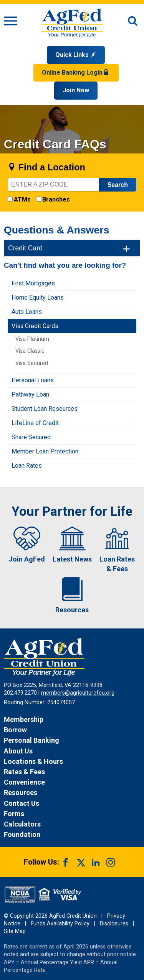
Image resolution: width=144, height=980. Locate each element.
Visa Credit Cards (35, 326)
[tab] (72, 248)
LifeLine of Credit (35, 423)
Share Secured (31, 437)
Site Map (15, 931)
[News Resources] (72, 792)
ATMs (22, 199)
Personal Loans (33, 380)
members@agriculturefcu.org (78, 693)
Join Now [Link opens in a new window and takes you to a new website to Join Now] (76, 90)
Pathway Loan (30, 394)
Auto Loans (27, 312)
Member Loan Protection (45, 451)
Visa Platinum (32, 339)
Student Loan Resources (45, 409)
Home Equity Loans (38, 297)
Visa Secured (32, 363)
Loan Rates (27, 466)
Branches (56, 199)
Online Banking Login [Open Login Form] (76, 72)
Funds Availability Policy (60, 924)
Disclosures (114, 924)
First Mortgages (33, 283)
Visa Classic (30, 351)
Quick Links (76, 55)
